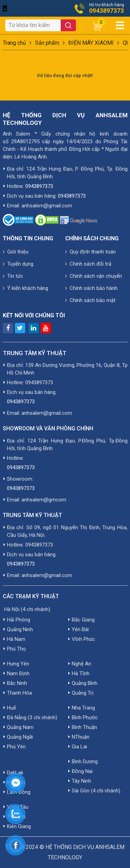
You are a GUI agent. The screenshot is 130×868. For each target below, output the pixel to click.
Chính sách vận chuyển (94, 276)
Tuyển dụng (18, 264)
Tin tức (13, 276)
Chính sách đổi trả (88, 264)
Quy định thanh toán (90, 252)
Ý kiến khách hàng (25, 288)
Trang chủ (14, 43)
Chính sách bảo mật (90, 300)
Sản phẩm (47, 43)
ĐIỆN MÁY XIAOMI (91, 43)
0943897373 (106, 11)
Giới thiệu (16, 252)
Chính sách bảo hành (91, 288)
